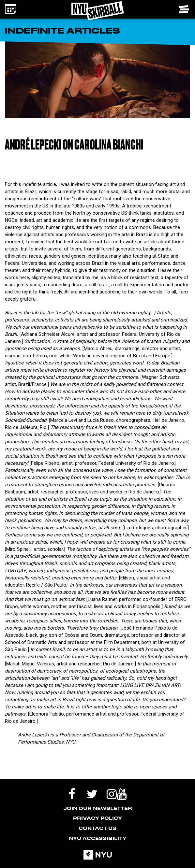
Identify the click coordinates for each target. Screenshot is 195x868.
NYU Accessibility (98, 838)
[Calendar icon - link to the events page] (11, 9)
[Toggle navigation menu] (184, 9)
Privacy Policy (97, 818)
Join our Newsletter (98, 808)
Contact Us (97, 828)
